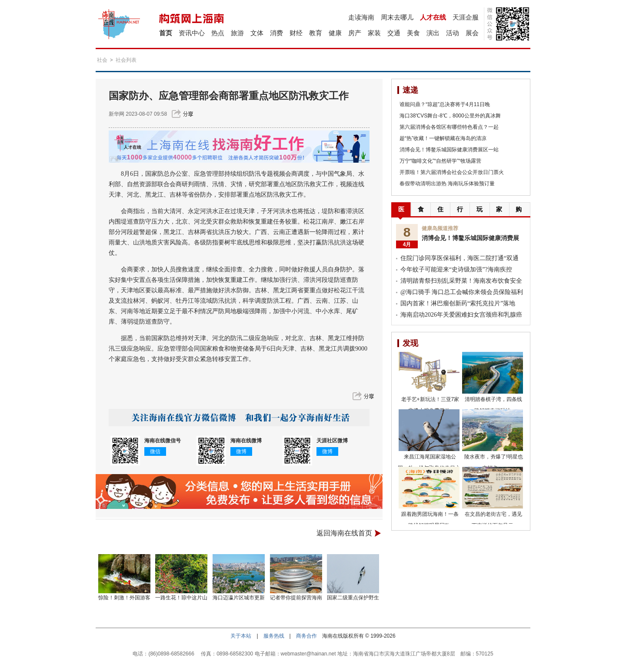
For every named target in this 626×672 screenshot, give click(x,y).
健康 (335, 33)
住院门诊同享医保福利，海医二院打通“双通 (460, 258)
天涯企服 (466, 17)
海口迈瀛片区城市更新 (239, 598)
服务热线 (274, 636)
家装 (374, 33)
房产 (355, 33)
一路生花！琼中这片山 (181, 598)
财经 (296, 33)
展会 (472, 33)
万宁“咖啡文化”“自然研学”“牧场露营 (440, 161)
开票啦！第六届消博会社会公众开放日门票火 (452, 172)
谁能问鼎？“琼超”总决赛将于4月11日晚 (445, 104)
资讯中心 (192, 33)
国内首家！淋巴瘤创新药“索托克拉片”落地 (458, 303)
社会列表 (126, 60)
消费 (276, 33)
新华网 (117, 114)
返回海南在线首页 (344, 533)
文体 (257, 33)
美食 (413, 33)
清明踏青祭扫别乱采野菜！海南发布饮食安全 (461, 281)
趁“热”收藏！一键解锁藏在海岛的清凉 (443, 138)
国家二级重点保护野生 (353, 598)
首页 (166, 33)
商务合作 (306, 636)
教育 (316, 33)
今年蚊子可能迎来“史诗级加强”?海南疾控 (456, 269)
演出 (433, 33)
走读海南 (361, 17)
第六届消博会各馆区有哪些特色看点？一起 (449, 127)
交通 (394, 33)
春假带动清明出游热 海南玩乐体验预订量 (447, 184)
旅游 (237, 33)
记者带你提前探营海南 (296, 598)
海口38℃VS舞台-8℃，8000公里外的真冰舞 (450, 116)
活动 (453, 33)
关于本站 (241, 636)
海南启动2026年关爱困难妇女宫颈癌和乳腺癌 (461, 315)
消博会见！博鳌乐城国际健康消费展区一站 (449, 150)
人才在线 (433, 17)
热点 (218, 33)
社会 (102, 60)
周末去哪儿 (397, 17)
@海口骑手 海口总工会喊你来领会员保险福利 (462, 292)
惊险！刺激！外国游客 (124, 598)
